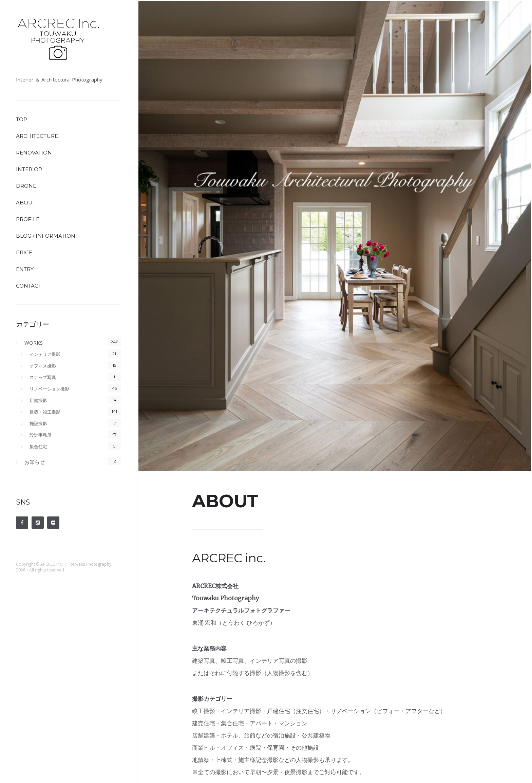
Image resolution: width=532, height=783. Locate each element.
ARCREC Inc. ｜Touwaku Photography (76, 564)
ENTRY (25, 269)
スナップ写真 (43, 377)
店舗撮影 (38, 400)
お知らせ (35, 462)
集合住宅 (38, 447)
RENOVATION (34, 153)
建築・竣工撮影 (45, 412)
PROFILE (28, 219)
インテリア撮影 (45, 354)
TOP (22, 119)
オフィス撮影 (43, 366)
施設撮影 (38, 423)
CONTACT (29, 286)
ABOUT (26, 203)
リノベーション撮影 (49, 389)
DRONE (26, 186)
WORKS (34, 343)
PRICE (24, 252)
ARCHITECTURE (37, 136)
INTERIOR (29, 169)
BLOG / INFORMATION (46, 236)
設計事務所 (41, 435)
